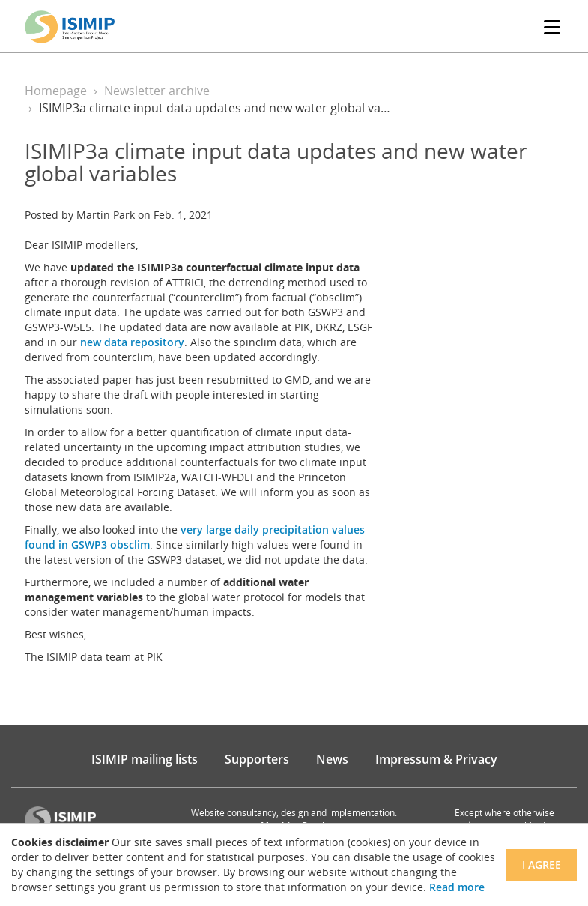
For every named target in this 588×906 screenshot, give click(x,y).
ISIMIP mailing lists (145, 759)
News (332, 759)
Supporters (257, 759)
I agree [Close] (542, 864)
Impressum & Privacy (436, 759)
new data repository (132, 342)
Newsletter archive (157, 91)
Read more (457, 887)
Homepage (56, 91)
